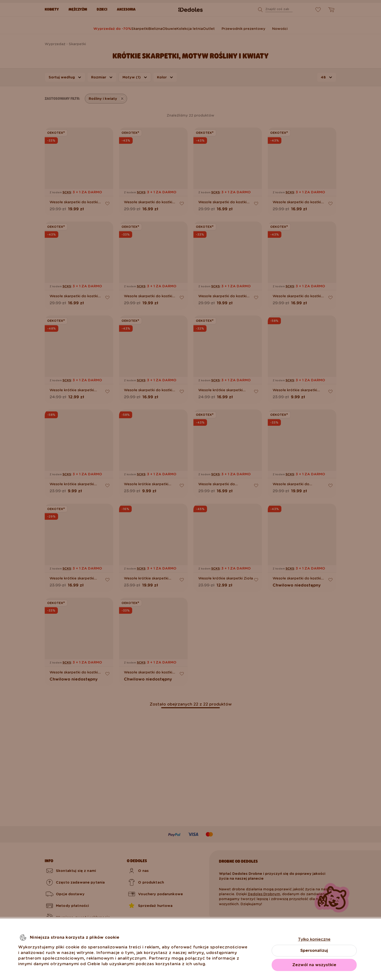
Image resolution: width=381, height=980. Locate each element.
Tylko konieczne (314, 939)
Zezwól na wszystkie (314, 965)
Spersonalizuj (314, 950)
